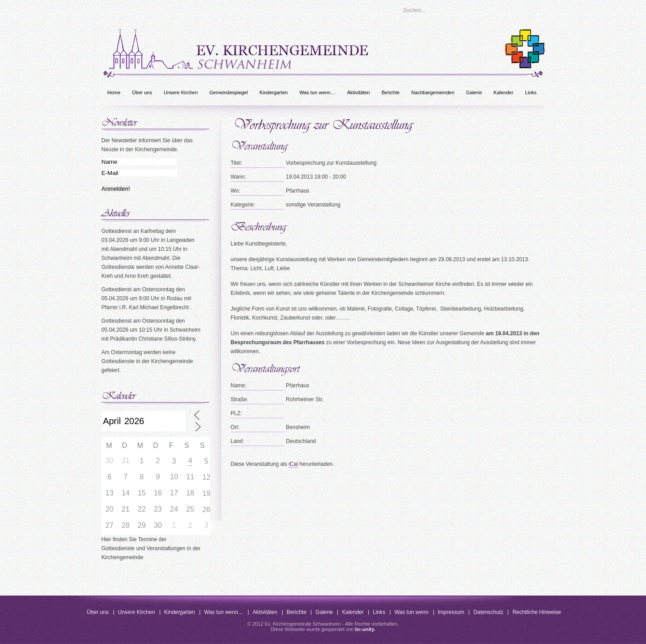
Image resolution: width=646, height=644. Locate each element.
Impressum (451, 612)
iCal (293, 464)
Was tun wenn (411, 612)
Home (114, 92)
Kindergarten (273, 92)
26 (206, 510)
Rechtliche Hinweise (537, 612)
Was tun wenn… (317, 92)
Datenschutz (488, 612)
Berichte (390, 92)
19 (206, 493)
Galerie (474, 92)
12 (206, 477)
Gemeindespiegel (229, 92)
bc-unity (365, 629)
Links (531, 92)
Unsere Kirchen (181, 92)
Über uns (142, 92)
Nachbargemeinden (433, 92)
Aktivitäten (359, 92)
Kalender (503, 92)
